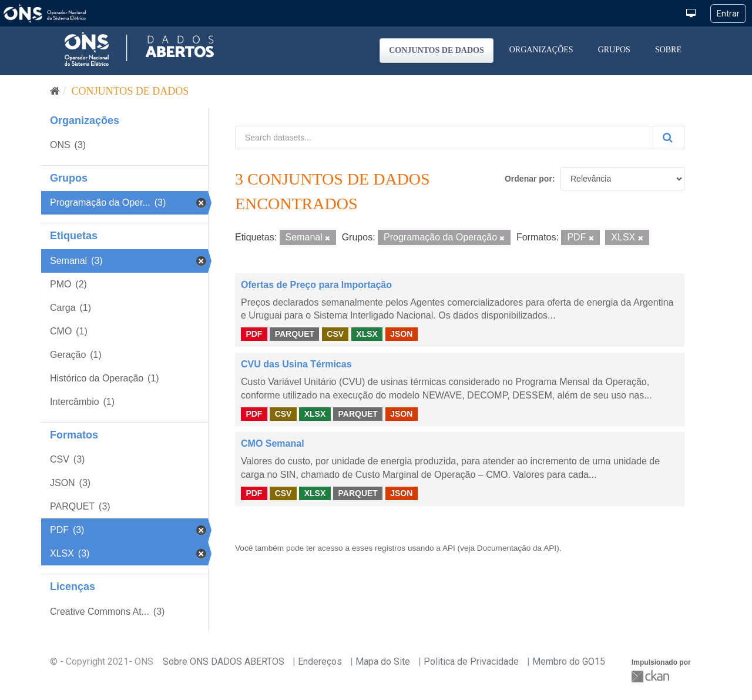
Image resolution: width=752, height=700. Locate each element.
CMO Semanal (273, 443)
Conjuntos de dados (437, 50)
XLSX (367, 334)
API (449, 548)
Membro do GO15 (569, 662)
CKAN (652, 676)
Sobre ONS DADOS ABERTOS (224, 662)
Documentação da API (517, 548)
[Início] (55, 91)
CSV (335, 334)
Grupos (614, 50)
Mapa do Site (383, 662)
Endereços (320, 662)
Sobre (668, 50)
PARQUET (295, 334)
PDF (254, 334)
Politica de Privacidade (471, 662)
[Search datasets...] (444, 138)
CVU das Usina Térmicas (296, 364)
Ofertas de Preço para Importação (316, 285)
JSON (401, 334)
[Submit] (669, 138)
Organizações (541, 50)
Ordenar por (528, 179)
